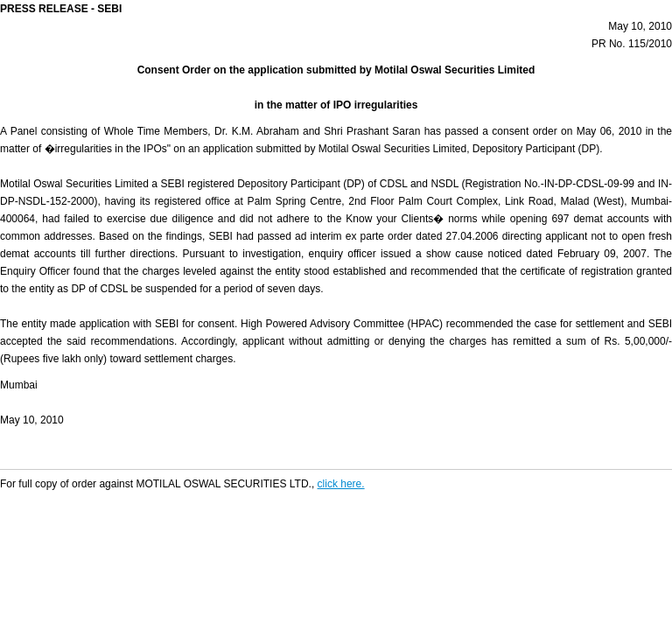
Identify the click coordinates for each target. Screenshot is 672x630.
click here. (341, 484)
